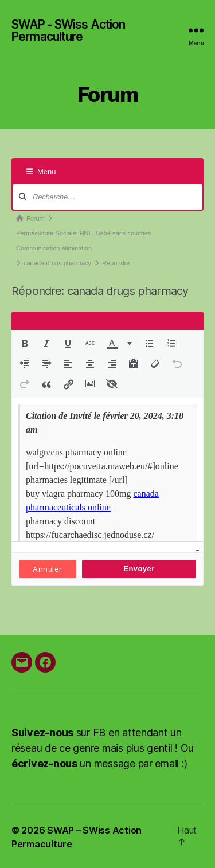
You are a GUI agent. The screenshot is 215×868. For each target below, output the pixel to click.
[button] (25, 343)
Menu (41, 172)
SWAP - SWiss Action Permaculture (68, 30)
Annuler (47, 569)
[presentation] (25, 343)
